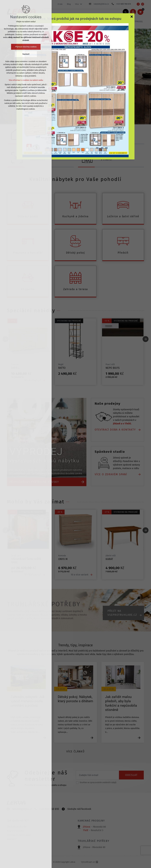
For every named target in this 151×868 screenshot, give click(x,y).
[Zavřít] (132, 16)
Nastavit (26, 54)
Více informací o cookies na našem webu (26, 80)
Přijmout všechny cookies (26, 47)
